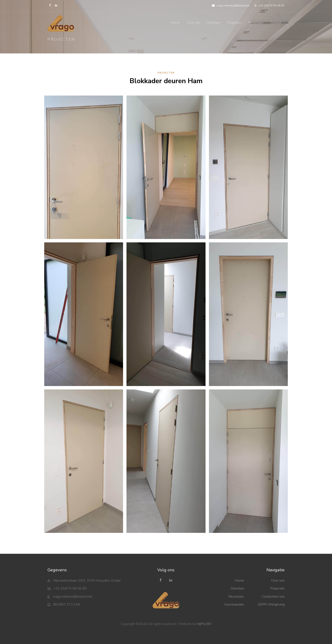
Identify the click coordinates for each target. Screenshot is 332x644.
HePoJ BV (204, 624)
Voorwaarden (234, 604)
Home (175, 23)
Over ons (194, 23)
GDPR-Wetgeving (271, 604)
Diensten (214, 23)
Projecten (234, 23)
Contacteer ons (273, 597)
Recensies (256, 23)
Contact (276, 23)
